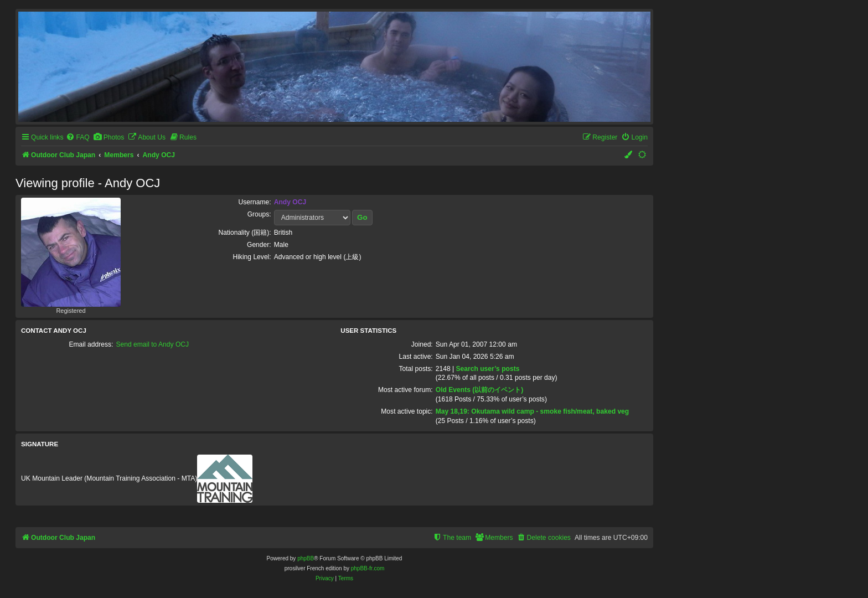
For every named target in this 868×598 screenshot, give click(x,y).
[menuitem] (77, 138)
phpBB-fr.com (368, 568)
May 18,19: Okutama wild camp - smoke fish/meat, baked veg (533, 411)
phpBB (306, 558)
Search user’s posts (487, 369)
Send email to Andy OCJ (152, 344)
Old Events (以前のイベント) (480, 390)
